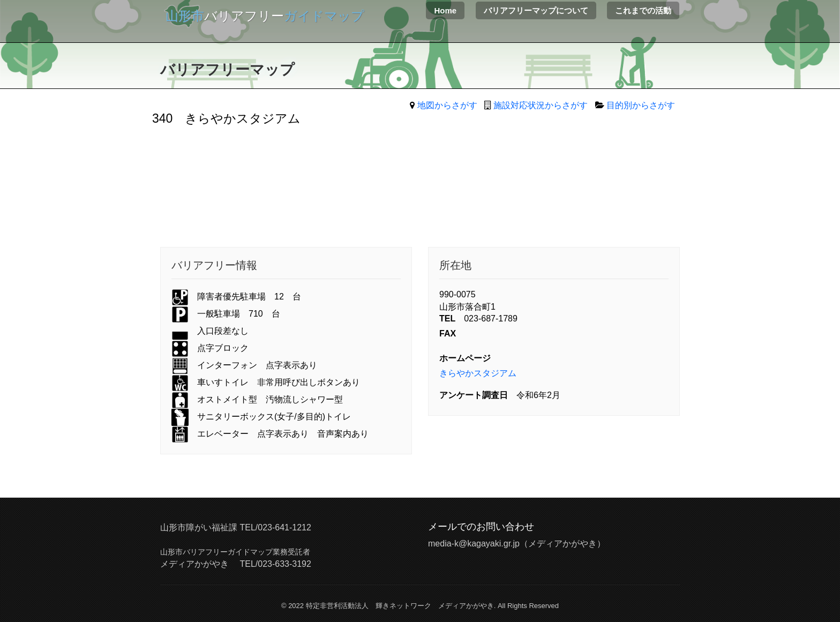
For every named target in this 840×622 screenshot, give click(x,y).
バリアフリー (265, 16)
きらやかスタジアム (478, 373)
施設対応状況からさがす (541, 105)
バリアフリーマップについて (536, 10)
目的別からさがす (641, 105)
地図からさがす (447, 105)
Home (445, 10)
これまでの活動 (643, 10)
